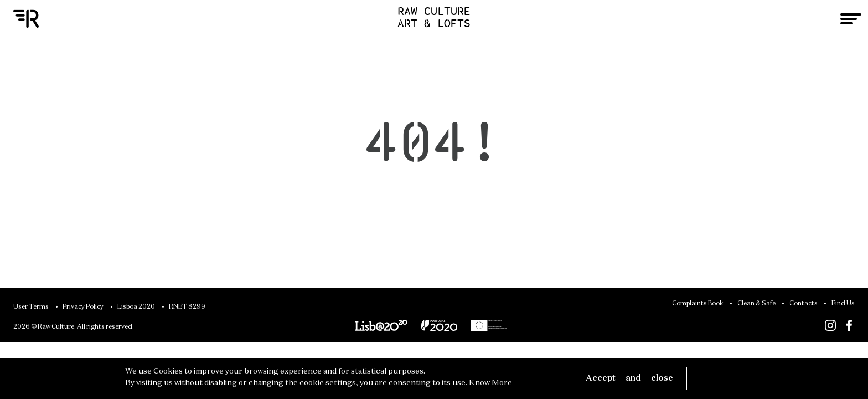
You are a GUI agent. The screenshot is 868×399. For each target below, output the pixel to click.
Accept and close (629, 378)
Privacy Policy (83, 307)
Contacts (804, 304)
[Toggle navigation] (851, 19)
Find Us (843, 304)
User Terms (31, 307)
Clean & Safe (756, 304)
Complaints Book (698, 304)
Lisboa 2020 (136, 307)
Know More (490, 383)
